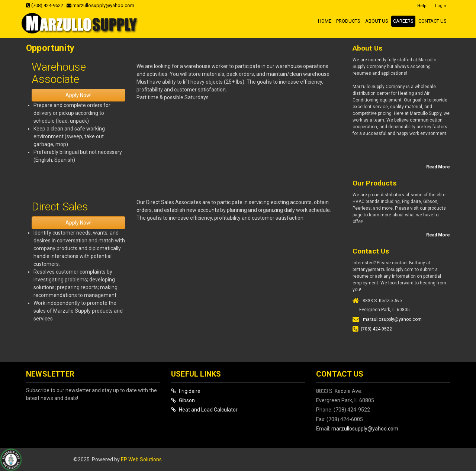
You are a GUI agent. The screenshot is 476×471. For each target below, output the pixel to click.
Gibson (183, 400)
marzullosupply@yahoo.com (100, 5)
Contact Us (432, 21)
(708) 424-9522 (45, 5)
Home (325, 21)
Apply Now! (78, 95)
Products (348, 21)
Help (422, 6)
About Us (377, 21)
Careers (403, 21)
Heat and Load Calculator (204, 410)
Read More (438, 167)
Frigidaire (186, 391)
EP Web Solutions (141, 459)
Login (441, 6)
